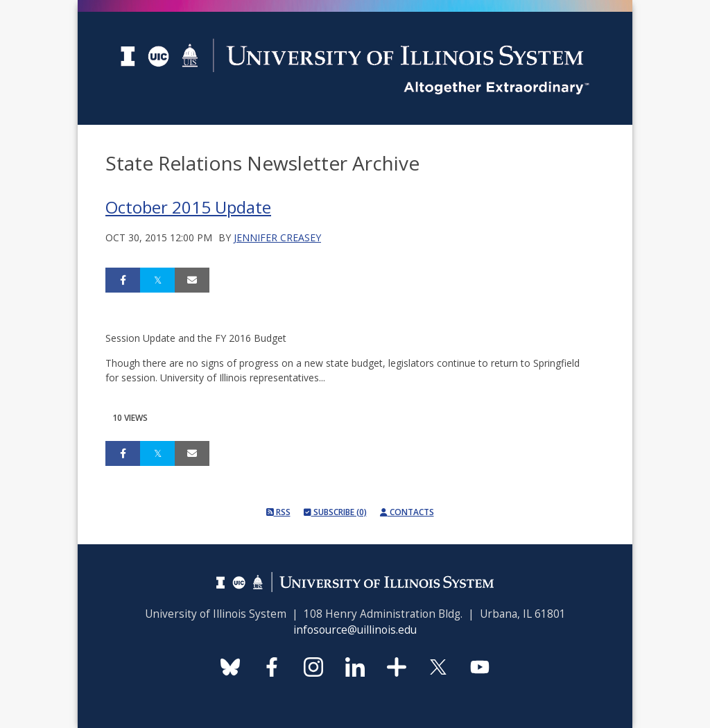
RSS (278, 512)
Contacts (407, 512)
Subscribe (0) (335, 512)
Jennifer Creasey (277, 237)
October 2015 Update (188, 207)
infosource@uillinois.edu (355, 630)
